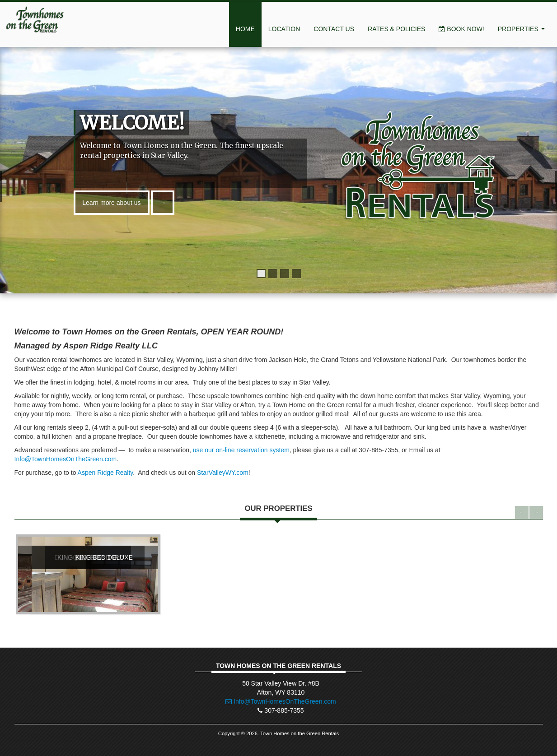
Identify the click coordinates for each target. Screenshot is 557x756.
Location (284, 29)
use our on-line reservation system (241, 450)
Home (245, 29)
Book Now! (461, 29)
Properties (521, 29)
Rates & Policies (396, 29)
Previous (522, 513)
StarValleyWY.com (223, 473)
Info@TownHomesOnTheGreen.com (66, 459)
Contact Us (334, 29)
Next (536, 513)
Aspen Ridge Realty (105, 473)
